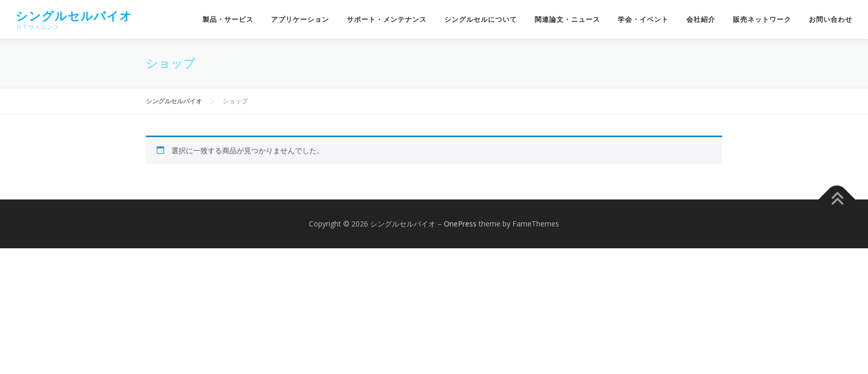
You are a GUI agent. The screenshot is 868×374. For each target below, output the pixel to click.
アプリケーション (300, 19)
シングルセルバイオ (74, 16)
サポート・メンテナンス (387, 19)
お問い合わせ (831, 19)
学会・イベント (643, 19)
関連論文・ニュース (567, 19)
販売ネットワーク (762, 19)
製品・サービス (228, 19)
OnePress (460, 224)
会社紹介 (701, 19)
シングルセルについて (481, 19)
